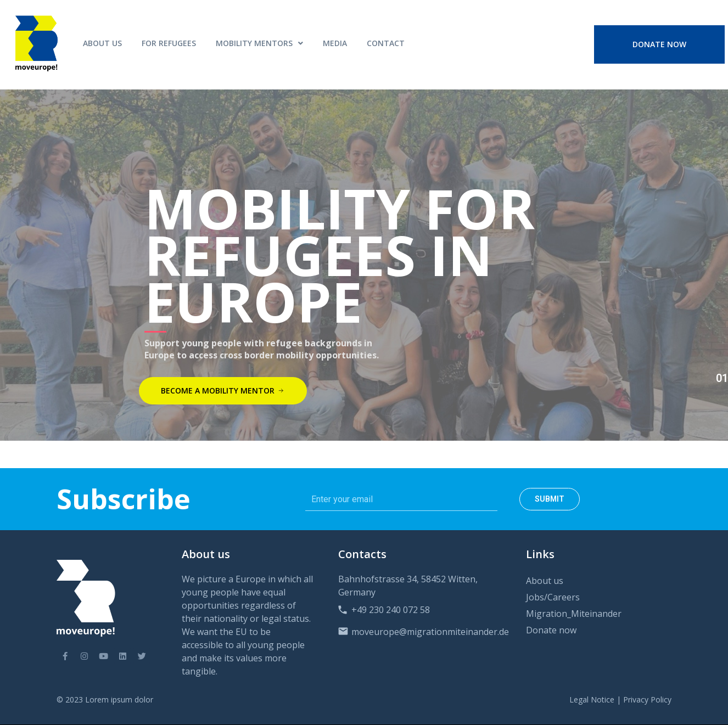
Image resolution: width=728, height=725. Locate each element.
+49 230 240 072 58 (391, 610)
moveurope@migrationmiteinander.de (430, 632)
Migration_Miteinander (574, 614)
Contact (386, 43)
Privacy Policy (647, 699)
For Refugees (169, 43)
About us (545, 581)
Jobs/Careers (553, 597)
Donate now (551, 630)
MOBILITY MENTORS (259, 43)
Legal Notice (592, 699)
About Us (102, 43)
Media (335, 43)
